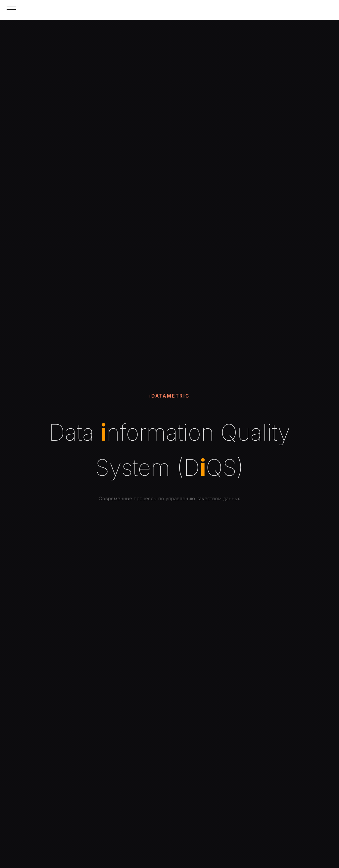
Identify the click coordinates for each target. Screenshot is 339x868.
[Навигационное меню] (11, 10)
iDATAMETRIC (169, 396)
